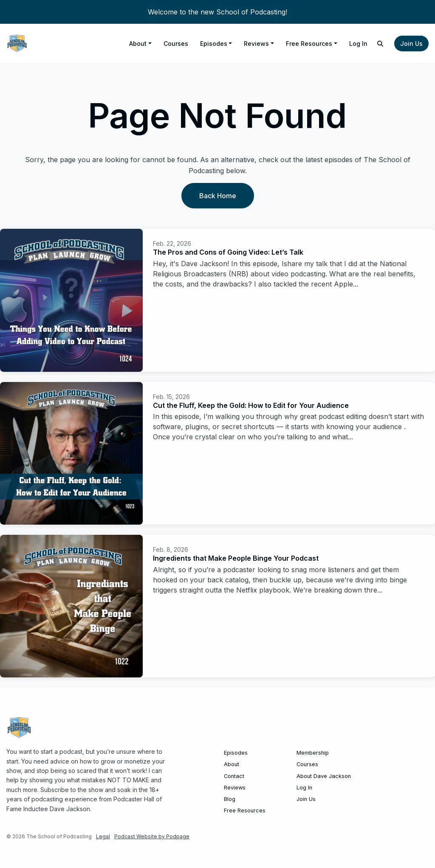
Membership (313, 753)
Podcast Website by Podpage (152, 836)
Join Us (411, 44)
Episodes (214, 44)
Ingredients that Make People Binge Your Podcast (236, 558)
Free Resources (309, 44)
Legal (103, 836)
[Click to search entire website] (381, 44)
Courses (176, 44)
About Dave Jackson (324, 776)
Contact (234, 776)
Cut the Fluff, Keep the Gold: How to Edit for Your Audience (251, 405)
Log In (358, 44)
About (138, 44)
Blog (230, 799)
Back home (218, 196)
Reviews (256, 44)
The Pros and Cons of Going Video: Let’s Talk (228, 252)
